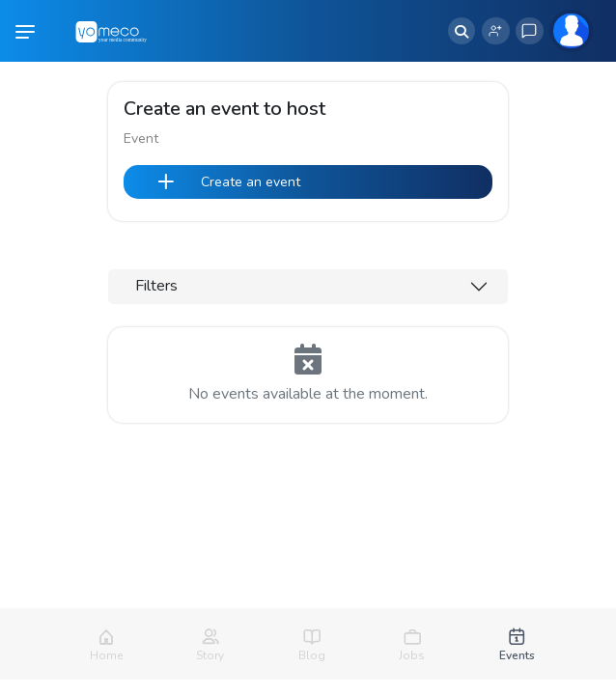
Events (517, 655)
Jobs (412, 655)
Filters (156, 286)
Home (106, 655)
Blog (312, 655)
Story (210, 655)
